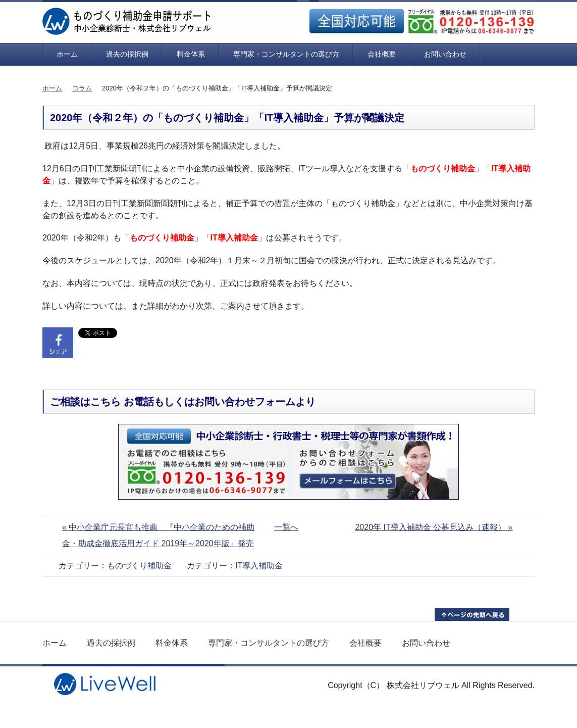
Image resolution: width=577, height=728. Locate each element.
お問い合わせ (445, 54)
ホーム (67, 54)
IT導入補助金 (259, 566)
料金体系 (191, 54)
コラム (82, 88)
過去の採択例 (127, 54)
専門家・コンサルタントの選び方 (286, 54)
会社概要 (382, 54)
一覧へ (286, 527)
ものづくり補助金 (139, 566)
